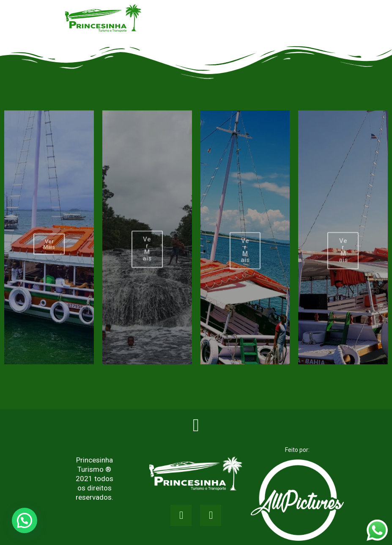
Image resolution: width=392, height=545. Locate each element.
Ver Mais (49, 254)
